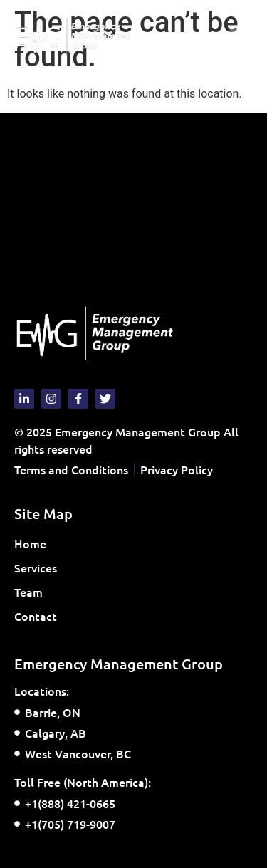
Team (28, 592)
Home (30, 543)
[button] (241, 37)
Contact (36, 616)
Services (39, 568)
